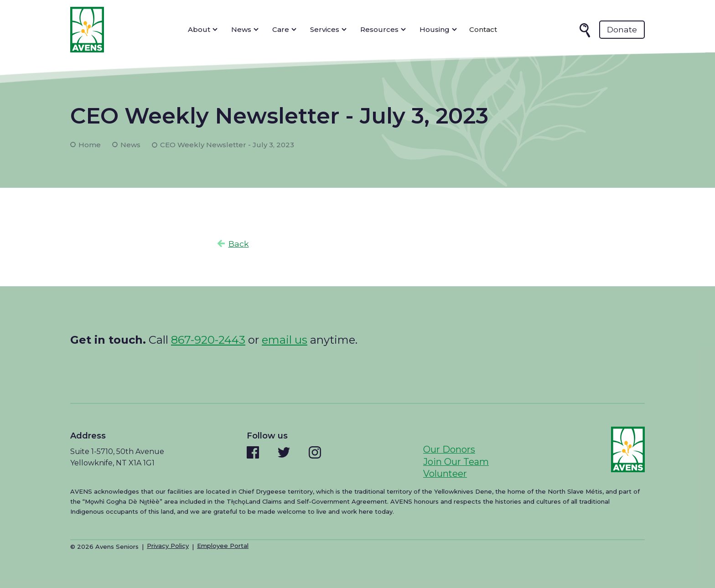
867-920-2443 (208, 340)
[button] (203, 30)
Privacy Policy (168, 546)
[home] (87, 30)
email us (285, 340)
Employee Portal (223, 546)
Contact (483, 29)
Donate (622, 29)
